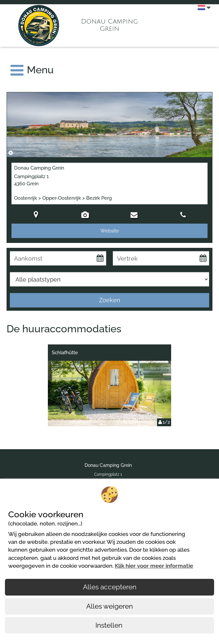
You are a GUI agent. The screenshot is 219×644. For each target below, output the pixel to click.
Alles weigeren (109, 606)
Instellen (110, 625)
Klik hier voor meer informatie (154, 566)
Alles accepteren (110, 587)
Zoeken (110, 300)
